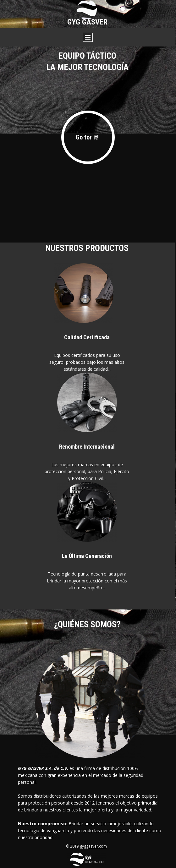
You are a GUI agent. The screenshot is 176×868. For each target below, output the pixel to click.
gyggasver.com (93, 846)
